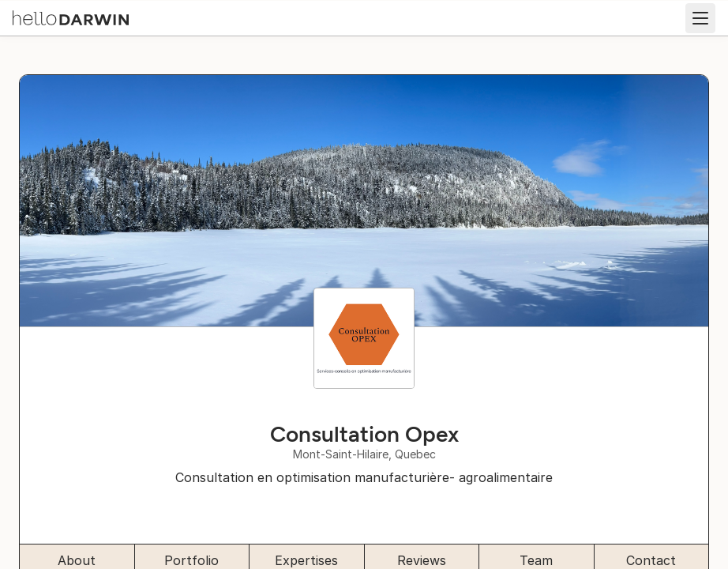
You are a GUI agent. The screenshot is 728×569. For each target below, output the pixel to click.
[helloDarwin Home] (71, 17)
